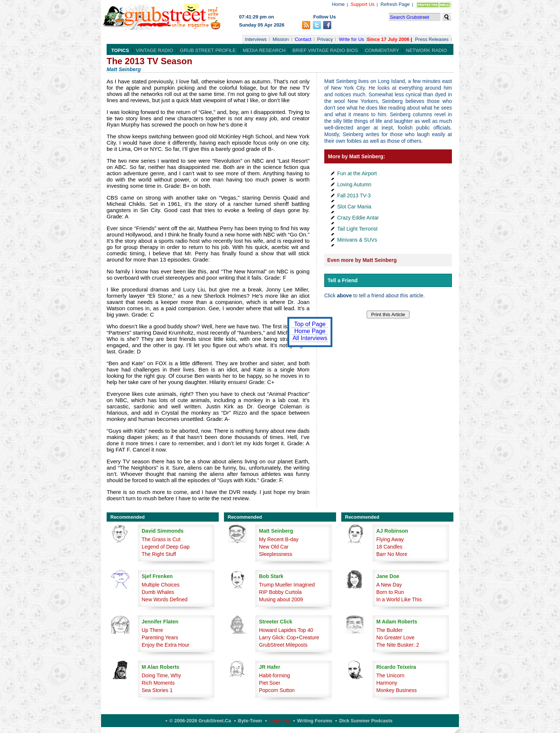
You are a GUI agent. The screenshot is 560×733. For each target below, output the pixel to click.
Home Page (310, 331)
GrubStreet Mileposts (283, 645)
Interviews (256, 39)
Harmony (387, 683)
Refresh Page (395, 4)
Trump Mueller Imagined (287, 585)
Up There (152, 630)
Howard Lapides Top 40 (286, 630)
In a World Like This (399, 599)
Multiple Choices (161, 585)
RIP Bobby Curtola (280, 592)
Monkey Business (397, 690)
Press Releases (432, 39)
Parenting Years (160, 637)
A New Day (389, 585)
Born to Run (390, 592)
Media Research (264, 50)
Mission (281, 39)
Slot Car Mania (354, 207)
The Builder (390, 630)
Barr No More (392, 554)
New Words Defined (165, 599)
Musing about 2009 (281, 599)
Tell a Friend (343, 280)
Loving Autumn (354, 184)
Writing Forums (315, 721)
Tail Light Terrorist (357, 229)
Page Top (280, 721)
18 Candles (389, 547)
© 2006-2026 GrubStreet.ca (200, 721)
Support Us (362, 4)
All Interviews (310, 338)
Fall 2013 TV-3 (354, 196)
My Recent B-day (279, 539)
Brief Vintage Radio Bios (325, 50)
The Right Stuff (159, 554)
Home (338, 4)
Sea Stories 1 (157, 690)
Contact (303, 39)
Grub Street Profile (208, 50)
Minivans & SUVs (357, 240)
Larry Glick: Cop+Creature (289, 637)
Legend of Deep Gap (166, 547)
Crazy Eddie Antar (358, 218)
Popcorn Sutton (277, 690)
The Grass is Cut (161, 539)
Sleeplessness (276, 554)
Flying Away (390, 539)
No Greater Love (395, 637)
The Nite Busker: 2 (398, 645)
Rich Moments (158, 683)
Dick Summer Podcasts (366, 721)
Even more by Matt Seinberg (362, 260)
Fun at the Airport (357, 173)
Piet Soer (270, 683)
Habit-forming (274, 675)
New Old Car (274, 547)
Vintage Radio (154, 50)
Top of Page (310, 324)
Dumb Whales (158, 592)
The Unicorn (390, 675)
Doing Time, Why (161, 675)
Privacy (325, 39)
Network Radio (426, 50)
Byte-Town (250, 721)
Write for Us (351, 39)
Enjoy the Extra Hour (165, 645)
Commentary (382, 50)
